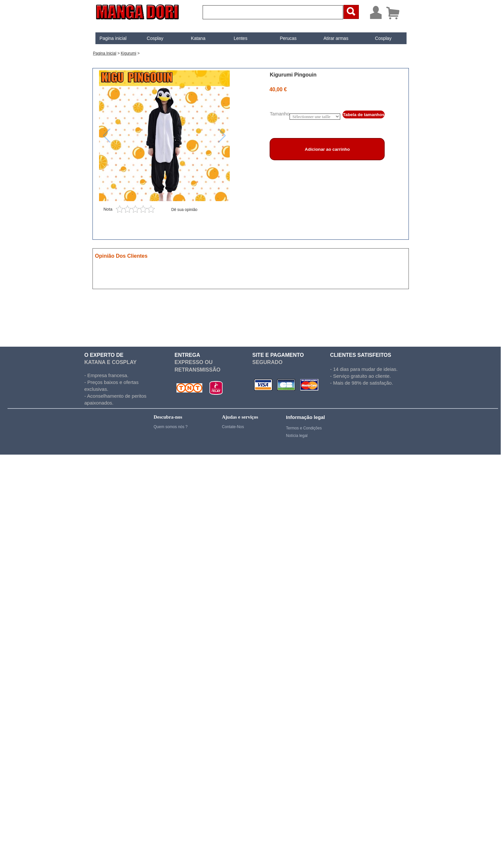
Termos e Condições (304, 428)
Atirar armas (336, 38)
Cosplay (155, 38)
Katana (198, 38)
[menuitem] (113, 38)
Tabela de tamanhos (364, 115)
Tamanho (279, 114)
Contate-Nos (233, 427)
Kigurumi (129, 53)
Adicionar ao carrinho (327, 149)
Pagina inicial (113, 38)
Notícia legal (297, 436)
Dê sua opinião (184, 210)
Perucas (288, 38)
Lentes (241, 38)
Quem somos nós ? (171, 427)
